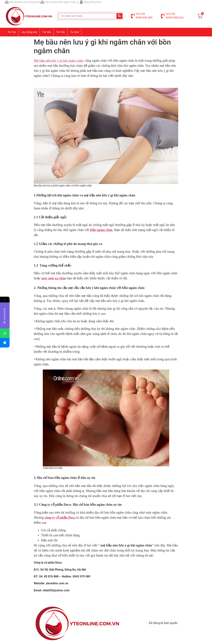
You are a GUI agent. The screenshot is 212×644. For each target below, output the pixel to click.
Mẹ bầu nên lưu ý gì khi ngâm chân (58, 61)
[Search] (119, 16)
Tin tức (12, 32)
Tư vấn (47, 32)
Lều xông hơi (29, 32)
